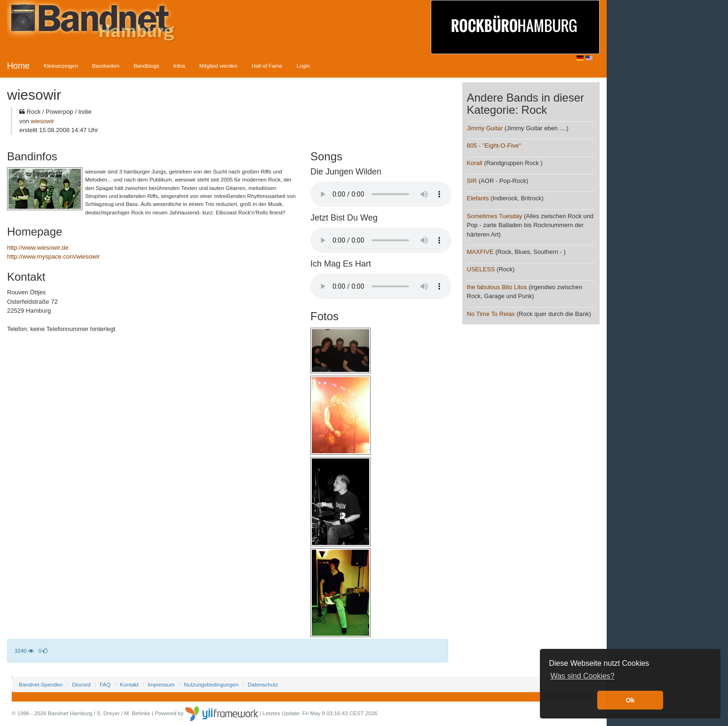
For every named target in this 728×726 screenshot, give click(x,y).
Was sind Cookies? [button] (582, 676)
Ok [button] (630, 700)
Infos (179, 66)
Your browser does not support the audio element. (381, 194)
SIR (472, 181)
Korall (475, 163)
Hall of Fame (267, 66)
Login (303, 66)
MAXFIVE (480, 252)
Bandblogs (146, 66)
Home (18, 66)
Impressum (161, 684)
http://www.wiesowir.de (38, 248)
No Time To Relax (491, 314)
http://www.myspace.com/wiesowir (53, 256)
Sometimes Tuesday (495, 216)
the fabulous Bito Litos (497, 287)
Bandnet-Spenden (41, 684)
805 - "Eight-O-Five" (494, 146)
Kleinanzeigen (61, 66)
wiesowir (43, 121)
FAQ (105, 684)
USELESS (481, 269)
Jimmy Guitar (485, 128)
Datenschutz (263, 684)
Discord (81, 684)
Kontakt (129, 684)
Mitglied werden (218, 66)
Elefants (478, 198)
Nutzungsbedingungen (211, 684)
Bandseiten (106, 66)
